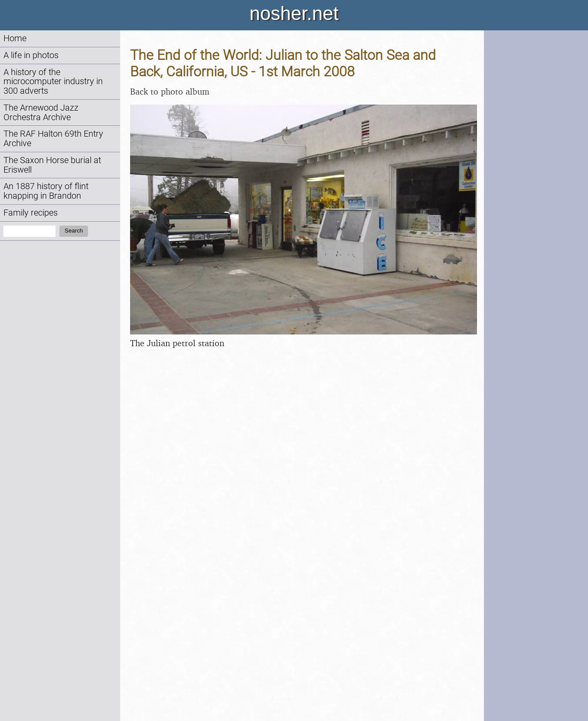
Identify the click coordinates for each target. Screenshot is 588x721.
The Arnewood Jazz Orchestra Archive (41, 113)
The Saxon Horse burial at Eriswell (52, 165)
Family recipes (31, 213)
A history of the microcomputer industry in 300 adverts (53, 82)
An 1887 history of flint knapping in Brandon (46, 191)
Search (74, 231)
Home (15, 38)
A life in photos (31, 55)
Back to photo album (170, 91)
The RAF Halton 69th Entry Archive (53, 139)
